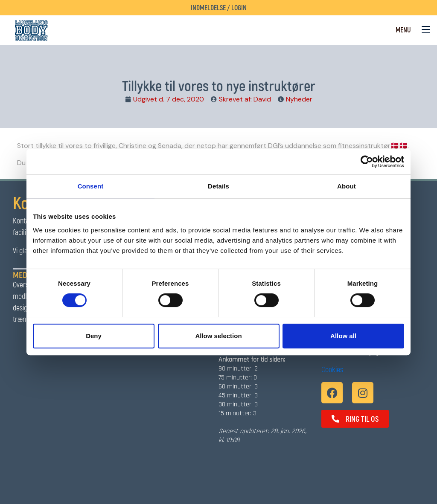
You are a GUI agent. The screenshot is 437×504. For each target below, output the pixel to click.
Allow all (343, 336)
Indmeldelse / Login (219, 7)
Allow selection (218, 336)
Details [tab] (218, 186)
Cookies (332, 369)
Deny (94, 336)
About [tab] (347, 186)
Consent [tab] (91, 186)
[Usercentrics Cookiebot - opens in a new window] (367, 162)
